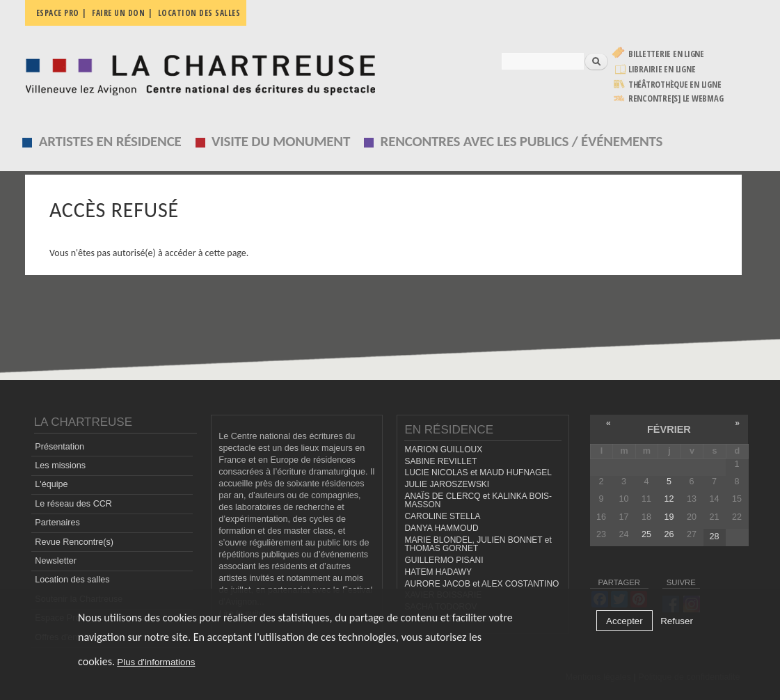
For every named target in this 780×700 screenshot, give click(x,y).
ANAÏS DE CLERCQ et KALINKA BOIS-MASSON (478, 501)
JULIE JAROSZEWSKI (447, 484)
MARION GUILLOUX (443, 450)
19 (669, 517)
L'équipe (51, 484)
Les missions (60, 466)
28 (714, 536)
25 (646, 534)
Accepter (624, 621)
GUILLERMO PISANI (444, 560)
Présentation (59, 447)
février (669, 429)
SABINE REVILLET (440, 461)
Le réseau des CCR (73, 504)
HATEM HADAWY (438, 572)
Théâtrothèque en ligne (675, 85)
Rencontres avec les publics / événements (522, 141)
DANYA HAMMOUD (441, 528)
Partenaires (57, 523)
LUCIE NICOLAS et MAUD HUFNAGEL (478, 472)
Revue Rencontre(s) (74, 542)
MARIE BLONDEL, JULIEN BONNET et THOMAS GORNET (478, 544)
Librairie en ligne (662, 69)
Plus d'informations (156, 662)
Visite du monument (281, 141)
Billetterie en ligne (666, 54)
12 (669, 499)
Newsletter (56, 561)
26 (669, 534)
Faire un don (118, 13)
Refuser (677, 621)
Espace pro (58, 13)
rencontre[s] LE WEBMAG (676, 98)
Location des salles (199, 13)
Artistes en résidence (110, 141)
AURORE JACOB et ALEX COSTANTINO (481, 584)
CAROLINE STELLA (442, 516)
